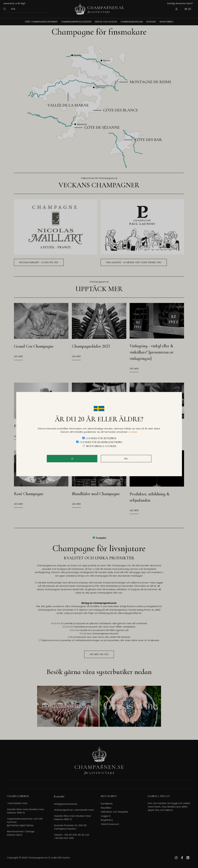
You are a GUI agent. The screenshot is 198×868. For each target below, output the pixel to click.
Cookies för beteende (101, 438)
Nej (126, 459)
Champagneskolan (132, 22)
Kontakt (151, 22)
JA (72, 459)
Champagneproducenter (76, 22)
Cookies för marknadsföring (101, 442)
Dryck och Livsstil (106, 22)
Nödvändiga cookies (101, 446)
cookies (133, 432)
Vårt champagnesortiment (41, 22)
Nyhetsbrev (167, 22)
